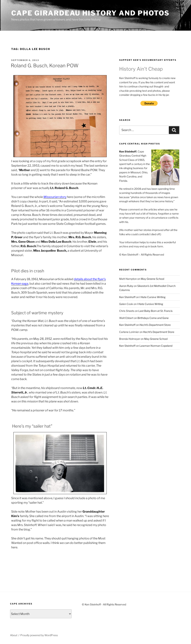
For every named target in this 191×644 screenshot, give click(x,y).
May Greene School (152, 279)
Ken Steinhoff (127, 297)
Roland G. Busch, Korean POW (45, 66)
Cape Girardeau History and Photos (90, 13)
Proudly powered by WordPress (39, 635)
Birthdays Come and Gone (153, 318)
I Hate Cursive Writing (152, 297)
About (14, 635)
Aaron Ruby (126, 286)
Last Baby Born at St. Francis (155, 311)
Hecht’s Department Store (155, 325)
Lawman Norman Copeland (156, 346)
